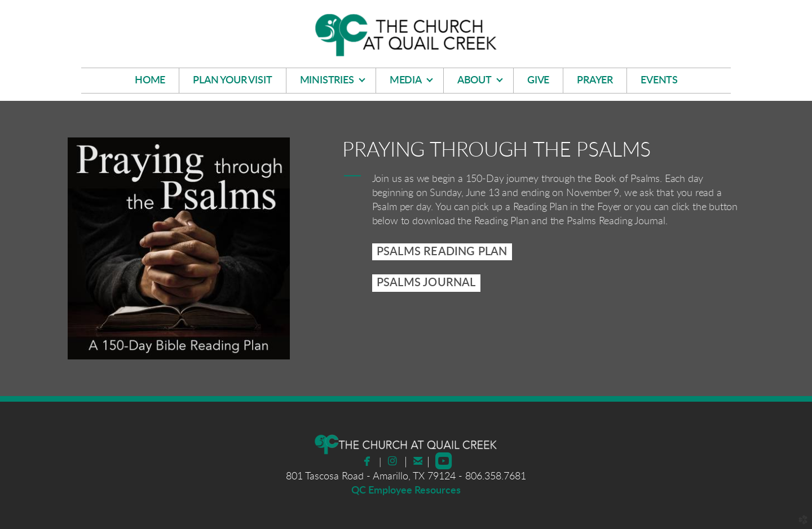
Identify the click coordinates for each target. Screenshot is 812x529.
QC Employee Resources (406, 491)
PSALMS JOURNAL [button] (426, 283)
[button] (442, 252)
